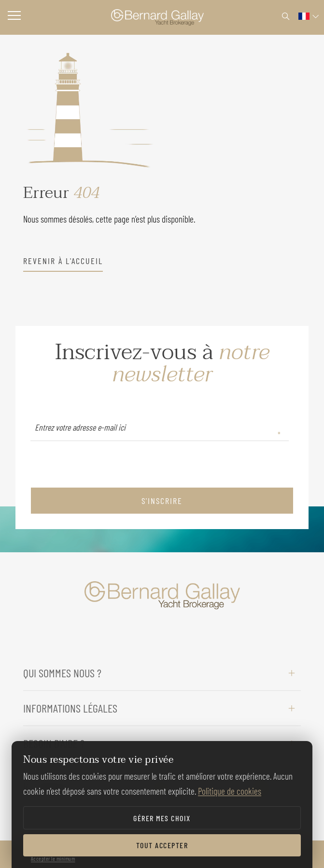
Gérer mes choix (162, 818)
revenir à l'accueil (63, 261)
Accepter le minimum (53, 858)
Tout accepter (162, 845)
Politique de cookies (230, 791)
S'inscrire (162, 501)
